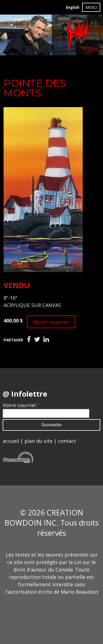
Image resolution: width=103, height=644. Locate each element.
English (73, 7)
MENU (91, 7)
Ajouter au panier (51, 322)
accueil (11, 441)
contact (67, 441)
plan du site (38, 441)
